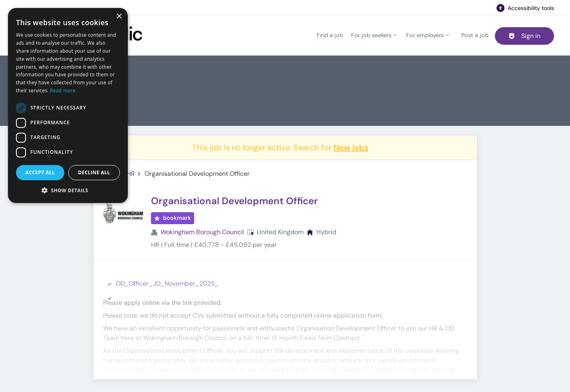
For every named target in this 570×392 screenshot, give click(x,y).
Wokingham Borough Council (202, 232)
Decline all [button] (94, 172)
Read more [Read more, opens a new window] (63, 91)
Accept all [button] (40, 172)
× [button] (119, 17)
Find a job (330, 35)
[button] (68, 190)
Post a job (475, 35)
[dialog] (68, 105)
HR (131, 174)
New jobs (351, 147)
